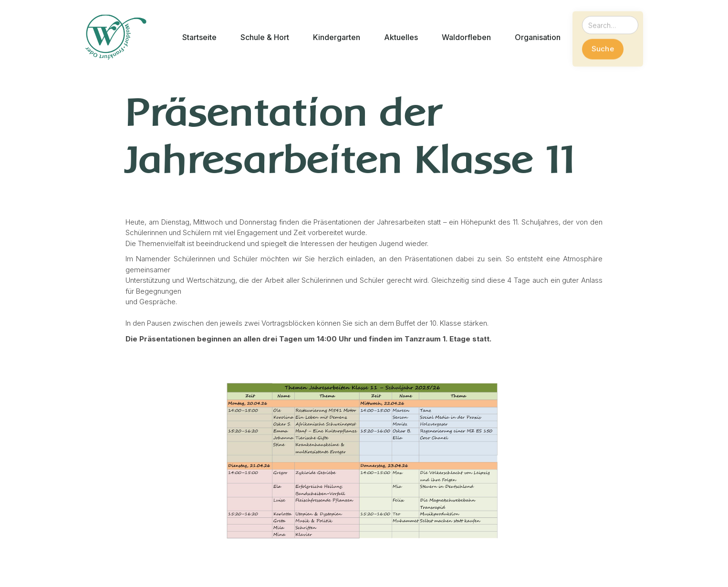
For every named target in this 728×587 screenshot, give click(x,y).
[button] (199, 37)
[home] (116, 37)
